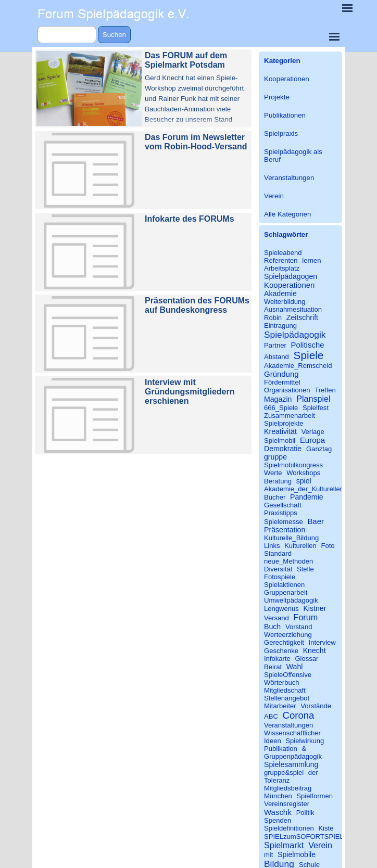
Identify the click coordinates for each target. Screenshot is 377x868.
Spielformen (315, 796)
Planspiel (313, 399)
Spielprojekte (284, 423)
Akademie (280, 293)
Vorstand (299, 627)
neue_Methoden (288, 561)
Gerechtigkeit (284, 642)
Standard (278, 553)
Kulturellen (300, 546)
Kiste (326, 828)
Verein (274, 196)
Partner (275, 345)
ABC (271, 716)
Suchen (114, 35)
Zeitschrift (302, 317)
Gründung (281, 374)
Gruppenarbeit (286, 592)
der (313, 773)
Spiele (309, 355)
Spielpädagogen (291, 276)
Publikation (281, 749)
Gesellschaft (283, 505)
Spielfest (316, 408)
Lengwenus (281, 609)
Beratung (278, 481)
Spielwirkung (305, 741)
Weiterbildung (285, 302)
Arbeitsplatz (282, 268)
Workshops (303, 473)
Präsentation (285, 530)
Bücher (275, 497)
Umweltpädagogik (291, 600)
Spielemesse (284, 522)
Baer (316, 521)
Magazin (278, 399)
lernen (311, 260)
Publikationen (285, 115)
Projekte (277, 97)
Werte (273, 473)
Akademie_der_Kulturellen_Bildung (317, 489)
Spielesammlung (291, 764)
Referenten (281, 260)
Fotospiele (280, 577)
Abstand (277, 357)
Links (272, 546)
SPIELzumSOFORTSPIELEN (309, 837)
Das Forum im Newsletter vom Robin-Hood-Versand (196, 142)
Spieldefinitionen (289, 828)
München (278, 796)
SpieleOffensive (288, 675)
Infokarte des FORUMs (190, 219)
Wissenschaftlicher (292, 733)
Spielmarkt (284, 845)
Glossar (306, 659)
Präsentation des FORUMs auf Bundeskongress (197, 305)
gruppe (275, 457)
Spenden (278, 820)
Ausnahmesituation (293, 309)
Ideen (273, 741)
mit (268, 855)
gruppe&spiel (284, 773)
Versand (277, 618)
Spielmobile (297, 854)
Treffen (325, 390)
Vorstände (316, 706)
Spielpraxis (281, 133)
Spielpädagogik (295, 335)
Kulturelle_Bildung (291, 538)
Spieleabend (283, 253)
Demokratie (283, 449)
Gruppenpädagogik (293, 756)
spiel (304, 481)
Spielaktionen (284, 585)
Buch (272, 627)
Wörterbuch (281, 682)
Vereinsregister (287, 804)
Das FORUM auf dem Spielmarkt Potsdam (186, 60)
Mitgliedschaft (285, 690)
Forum (306, 617)
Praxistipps (281, 513)
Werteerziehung (288, 635)
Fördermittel (282, 382)
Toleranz (277, 780)
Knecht (315, 650)
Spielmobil (280, 441)
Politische (307, 345)
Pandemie (307, 497)
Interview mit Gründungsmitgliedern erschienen (190, 392)
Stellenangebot (287, 698)
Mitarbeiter (280, 706)
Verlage (313, 432)
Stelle (305, 569)
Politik (305, 813)
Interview (322, 642)
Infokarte (277, 659)
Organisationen (287, 390)
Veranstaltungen (289, 178)
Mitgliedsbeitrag (288, 788)
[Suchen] (67, 35)
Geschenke (281, 651)
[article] (143, 88)
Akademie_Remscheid (298, 366)
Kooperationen (287, 79)
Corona (299, 715)
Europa (312, 440)
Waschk (278, 812)
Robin (273, 318)
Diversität (278, 569)
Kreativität (280, 431)
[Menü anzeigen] (334, 36)
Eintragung (280, 325)
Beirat (273, 667)
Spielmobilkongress (293, 465)
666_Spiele (281, 408)
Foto (328, 546)
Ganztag (319, 449)
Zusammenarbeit (290, 416)
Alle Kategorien (287, 214)
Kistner (315, 608)
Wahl (295, 667)
